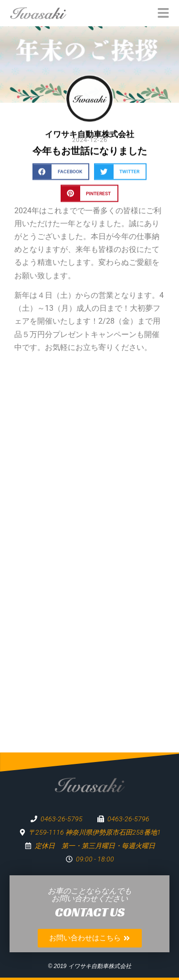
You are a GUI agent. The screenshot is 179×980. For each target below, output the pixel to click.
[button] (61, 174)
